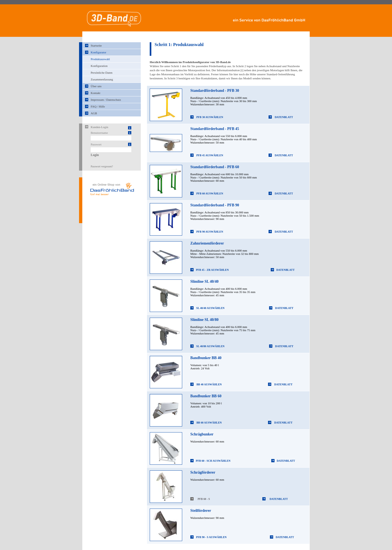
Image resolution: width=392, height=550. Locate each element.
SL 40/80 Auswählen (210, 346)
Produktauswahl (100, 59)
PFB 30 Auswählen (210, 117)
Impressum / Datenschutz (106, 100)
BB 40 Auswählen (209, 384)
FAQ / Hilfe (98, 106)
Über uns (96, 86)
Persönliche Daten (102, 73)
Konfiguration (99, 66)
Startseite (96, 45)
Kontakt (95, 93)
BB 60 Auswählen (209, 423)
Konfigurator (98, 52)
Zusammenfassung (102, 79)
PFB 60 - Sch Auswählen (213, 461)
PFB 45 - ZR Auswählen (212, 270)
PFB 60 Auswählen (210, 193)
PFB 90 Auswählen (210, 232)
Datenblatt (284, 117)
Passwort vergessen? (102, 166)
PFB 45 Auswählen (210, 155)
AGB (94, 113)
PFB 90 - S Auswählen (211, 537)
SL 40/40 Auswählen (210, 308)
